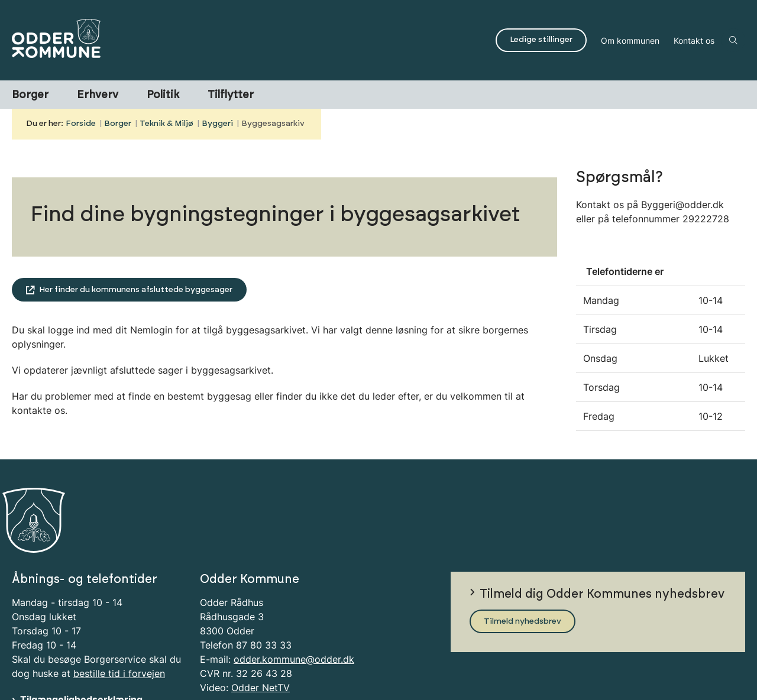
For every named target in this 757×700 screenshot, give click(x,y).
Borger (30, 95)
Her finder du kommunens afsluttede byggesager (136, 290)
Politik (163, 95)
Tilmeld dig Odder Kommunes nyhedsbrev (602, 543)
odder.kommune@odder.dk (294, 608)
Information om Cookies (76, 662)
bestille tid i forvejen (119, 622)
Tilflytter (231, 95)
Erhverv (98, 95)
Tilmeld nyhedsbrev (523, 570)
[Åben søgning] (733, 40)
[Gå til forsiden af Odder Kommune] (250, 40)
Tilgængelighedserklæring (81, 648)
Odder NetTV (261, 636)
